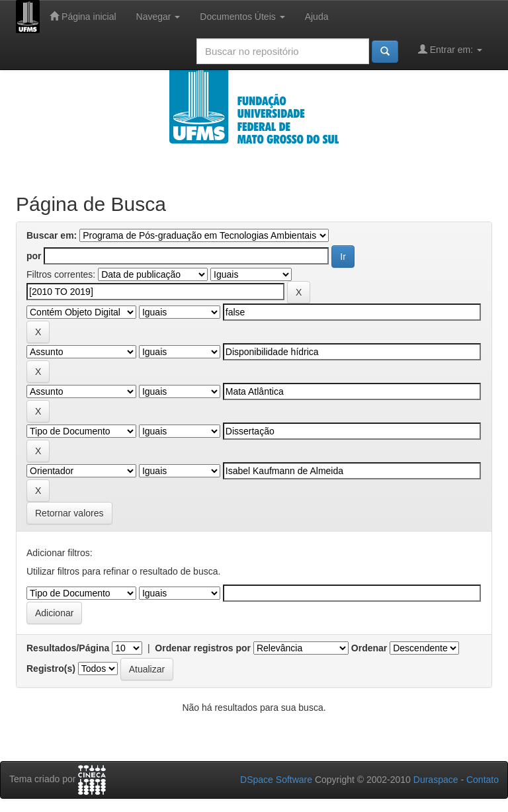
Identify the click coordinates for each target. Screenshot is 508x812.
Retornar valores (69, 513)
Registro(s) (51, 669)
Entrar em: (450, 49)
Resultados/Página (68, 648)
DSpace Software (276, 780)
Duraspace (436, 780)
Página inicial (83, 16)
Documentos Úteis (242, 17)
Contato (483, 780)
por (34, 256)
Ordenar (369, 648)
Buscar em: (52, 235)
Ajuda (317, 17)
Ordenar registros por (203, 648)
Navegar (158, 17)
